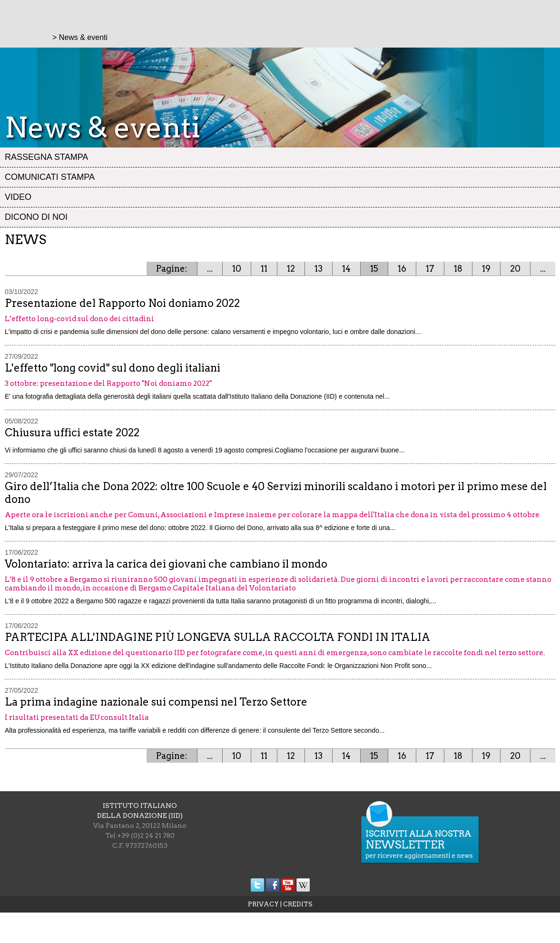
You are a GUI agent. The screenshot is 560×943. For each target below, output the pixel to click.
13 (319, 269)
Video (18, 197)
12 (291, 269)
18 (458, 269)
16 (402, 269)
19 (486, 269)
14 (346, 269)
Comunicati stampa (50, 177)
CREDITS (298, 904)
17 (430, 269)
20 (515, 269)
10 (237, 269)
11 (264, 269)
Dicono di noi (36, 217)
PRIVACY (263, 904)
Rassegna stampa (46, 157)
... (210, 269)
